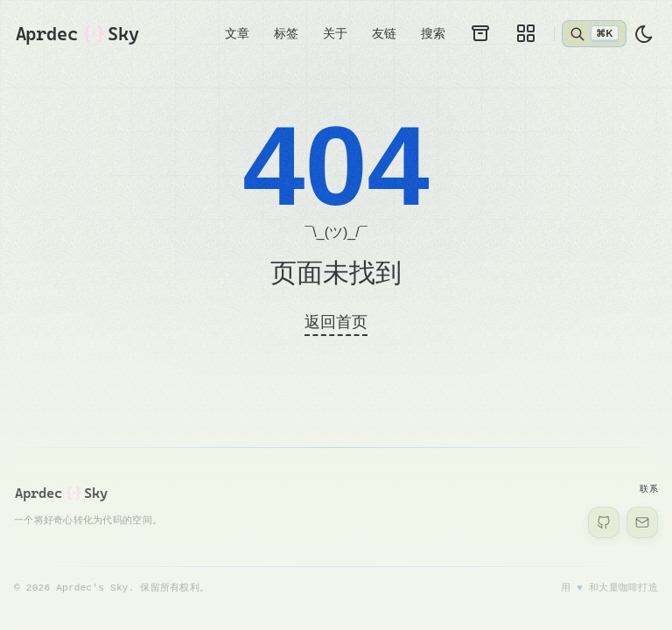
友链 (384, 33)
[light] (644, 34)
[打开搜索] (594, 33)
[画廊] (526, 33)
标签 (286, 33)
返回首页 (336, 322)
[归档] (480, 33)
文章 (237, 33)
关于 (335, 33)
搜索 (433, 33)
